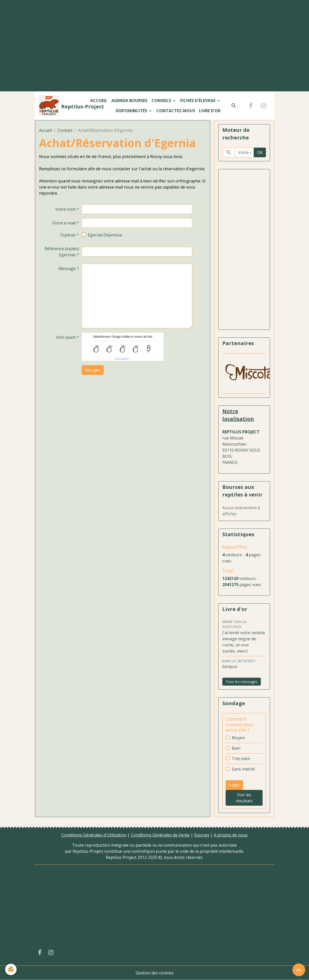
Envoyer (93, 370)
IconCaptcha (121, 359)
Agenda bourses (129, 101)
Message (67, 268)
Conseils (162, 101)
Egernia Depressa (105, 235)
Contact (65, 130)
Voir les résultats (244, 798)
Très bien (241, 759)
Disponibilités (132, 111)
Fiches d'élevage (198, 101)
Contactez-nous (176, 111)
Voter (234, 785)
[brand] (61, 106)
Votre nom (66, 209)
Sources (202, 835)
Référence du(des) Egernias (62, 252)
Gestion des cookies (155, 973)
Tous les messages (242, 682)
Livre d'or (210, 111)
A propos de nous (231, 835)
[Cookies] (11, 969)
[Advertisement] (154, 37)
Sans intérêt (243, 769)
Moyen (238, 738)
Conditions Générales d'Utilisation (94, 835)
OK (260, 152)
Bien (236, 748)
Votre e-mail (64, 223)
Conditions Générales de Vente (160, 835)
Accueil (99, 101)
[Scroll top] (299, 970)
